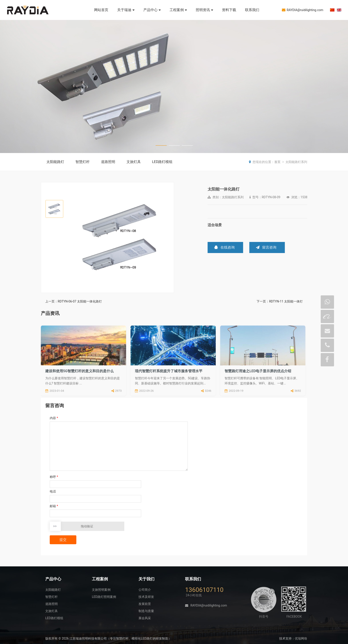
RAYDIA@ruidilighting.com (303, 10)
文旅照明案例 (101, 590)
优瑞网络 (301, 638)
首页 (277, 162)
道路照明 (108, 162)
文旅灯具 (134, 162)
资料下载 (229, 10)
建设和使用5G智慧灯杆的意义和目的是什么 (79, 396)
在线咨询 (278, 247)
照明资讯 (204, 10)
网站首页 (101, 10)
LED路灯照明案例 (104, 597)
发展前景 (145, 604)
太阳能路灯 (55, 162)
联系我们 (252, 10)
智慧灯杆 (83, 162)
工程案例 (178, 10)
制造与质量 (146, 611)
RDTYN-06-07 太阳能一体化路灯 (80, 301)
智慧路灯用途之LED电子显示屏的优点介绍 (258, 396)
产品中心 (152, 10)
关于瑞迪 (126, 10)
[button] (169, 238)
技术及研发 (146, 597)
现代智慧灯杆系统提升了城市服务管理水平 (169, 396)
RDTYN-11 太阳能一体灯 (286, 301)
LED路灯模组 (162, 162)
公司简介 (145, 590)
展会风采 (145, 618)
